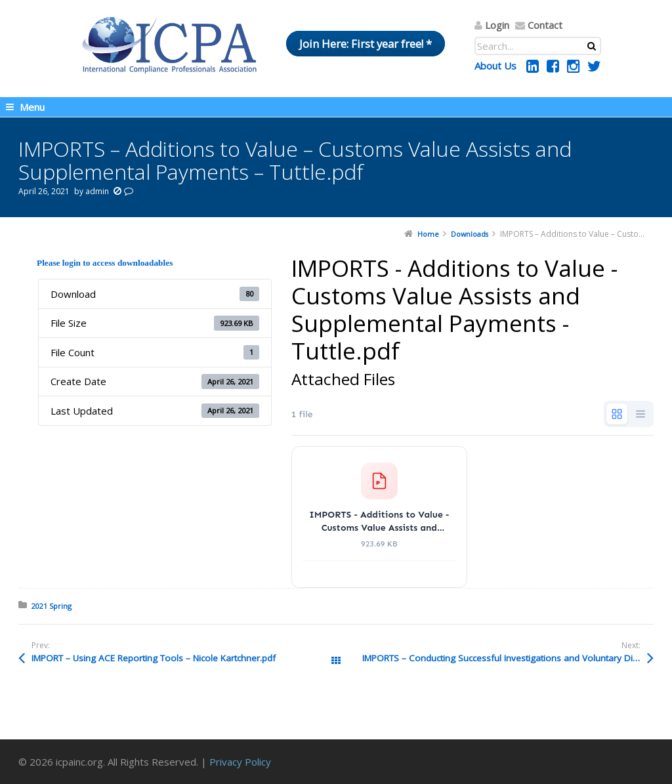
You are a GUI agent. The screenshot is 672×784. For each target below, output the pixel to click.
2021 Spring (52, 606)
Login (497, 25)
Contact (545, 25)
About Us (495, 66)
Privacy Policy (240, 762)
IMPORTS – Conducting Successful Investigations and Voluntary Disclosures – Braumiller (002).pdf (508, 658)
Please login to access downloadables (105, 263)
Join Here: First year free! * (366, 44)
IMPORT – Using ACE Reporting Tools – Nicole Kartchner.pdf (154, 658)
